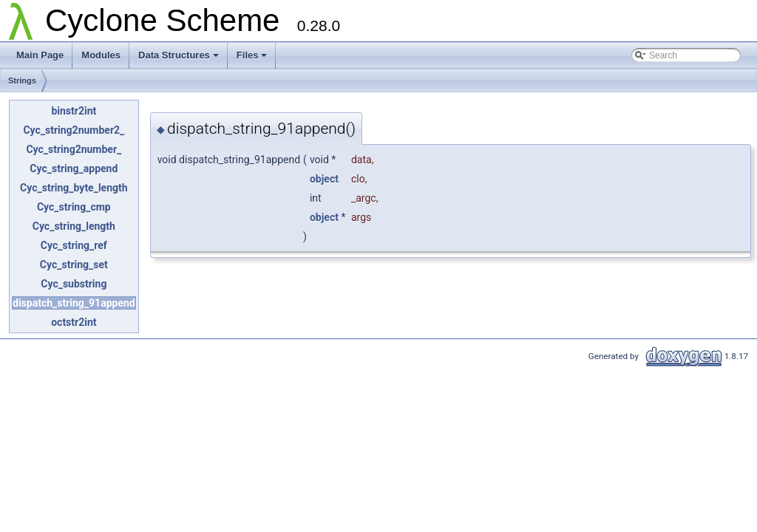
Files (252, 55)
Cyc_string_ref (74, 245)
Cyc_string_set (74, 265)
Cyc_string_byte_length (74, 188)
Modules (101, 55)
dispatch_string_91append (74, 303)
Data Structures (179, 55)
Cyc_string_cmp (74, 207)
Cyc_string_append (74, 168)
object (324, 179)
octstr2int (74, 322)
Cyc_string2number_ (74, 149)
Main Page (40, 55)
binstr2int (74, 111)
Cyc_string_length (74, 226)
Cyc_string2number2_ (74, 130)
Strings (22, 81)
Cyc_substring (74, 284)
